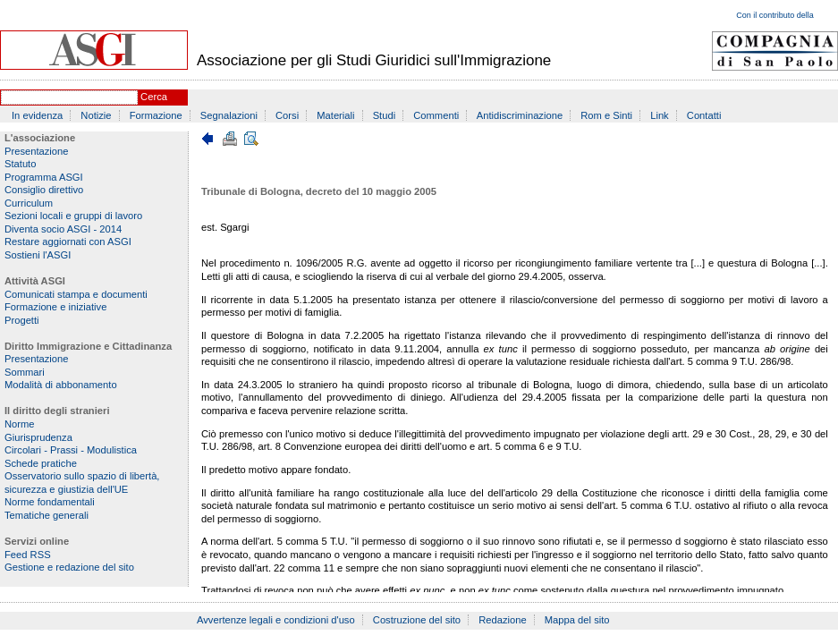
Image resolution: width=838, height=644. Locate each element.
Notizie (96, 115)
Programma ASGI (44, 177)
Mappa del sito (577, 620)
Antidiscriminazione (520, 115)
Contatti (704, 115)
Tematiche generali (47, 515)
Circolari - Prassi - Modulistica (71, 450)
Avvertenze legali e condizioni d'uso (276, 620)
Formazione (156, 115)
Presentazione (37, 151)
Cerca (154, 97)
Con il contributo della (775, 15)
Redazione (503, 620)
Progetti (22, 320)
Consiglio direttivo (44, 190)
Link (660, 115)
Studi (385, 115)
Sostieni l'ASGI (38, 255)
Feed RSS (28, 555)
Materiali (335, 115)
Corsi (287, 115)
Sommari (25, 372)
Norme (20, 424)
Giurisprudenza (38, 437)
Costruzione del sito (417, 620)
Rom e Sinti (606, 115)
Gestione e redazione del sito (69, 567)
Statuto (20, 164)
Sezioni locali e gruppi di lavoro (73, 216)
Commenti (436, 115)
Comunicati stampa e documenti (76, 294)
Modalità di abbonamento (61, 385)
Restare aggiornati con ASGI (68, 241)
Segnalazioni (229, 115)
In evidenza (37, 115)
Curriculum (29, 203)
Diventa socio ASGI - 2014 (63, 229)
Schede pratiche (41, 463)
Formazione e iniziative (55, 307)
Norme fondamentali (50, 502)
